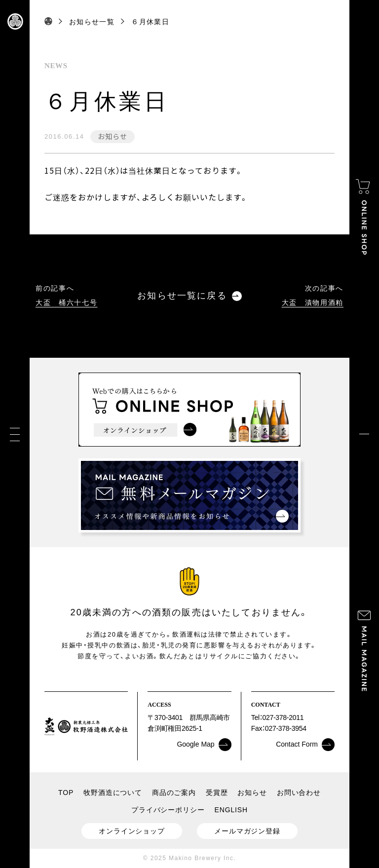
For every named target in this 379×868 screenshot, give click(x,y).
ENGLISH (231, 810)
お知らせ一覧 (92, 22)
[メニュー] (15, 434)
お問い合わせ (299, 793)
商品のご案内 (174, 793)
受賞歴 (217, 793)
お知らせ (112, 136)
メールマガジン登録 (247, 831)
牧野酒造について (113, 793)
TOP (66, 793)
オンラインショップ (132, 831)
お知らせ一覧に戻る (189, 296)
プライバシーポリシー (168, 810)
